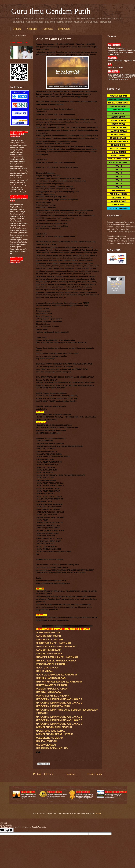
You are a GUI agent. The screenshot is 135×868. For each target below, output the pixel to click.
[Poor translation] (9, 830)
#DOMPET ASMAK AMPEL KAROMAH (57, 657)
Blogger (98, 813)
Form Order (64, 29)
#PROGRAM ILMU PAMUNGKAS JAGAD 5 (59, 717)
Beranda (70, 774)
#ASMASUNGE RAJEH (48, 636)
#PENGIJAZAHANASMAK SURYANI (56, 647)
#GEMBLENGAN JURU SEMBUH (54, 727)
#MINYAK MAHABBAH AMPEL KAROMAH (59, 682)
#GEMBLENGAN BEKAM (50, 738)
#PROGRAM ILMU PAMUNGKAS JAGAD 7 (59, 724)
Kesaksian (32, 29)
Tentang (17, 29)
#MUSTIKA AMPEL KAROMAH (53, 685)
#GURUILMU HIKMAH (53, 696)
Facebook (48, 29)
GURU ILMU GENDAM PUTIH (116, 284)
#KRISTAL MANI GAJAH (49, 692)
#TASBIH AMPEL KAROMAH (52, 664)
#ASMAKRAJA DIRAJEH (49, 640)
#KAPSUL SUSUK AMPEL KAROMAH (57, 675)
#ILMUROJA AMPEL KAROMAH (53, 643)
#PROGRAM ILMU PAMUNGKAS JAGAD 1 (59, 699)
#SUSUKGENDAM (46, 745)
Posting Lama (95, 774)
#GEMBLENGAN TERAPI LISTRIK (54, 734)
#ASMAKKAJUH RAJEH (49, 650)
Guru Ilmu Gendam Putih (51, 11)
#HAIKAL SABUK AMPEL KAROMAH (56, 661)
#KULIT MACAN (45, 671)
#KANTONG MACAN (47, 668)
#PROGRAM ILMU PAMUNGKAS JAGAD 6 (59, 720)
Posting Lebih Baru (43, 774)
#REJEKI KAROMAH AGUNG (52, 748)
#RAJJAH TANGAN (47, 741)
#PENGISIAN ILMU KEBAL (51, 731)
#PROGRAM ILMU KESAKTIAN (53, 706)
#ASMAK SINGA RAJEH (49, 654)
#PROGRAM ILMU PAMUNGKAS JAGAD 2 (59, 703)
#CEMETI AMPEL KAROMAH (52, 689)
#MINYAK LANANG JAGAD (51, 678)
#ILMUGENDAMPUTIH (48, 633)
